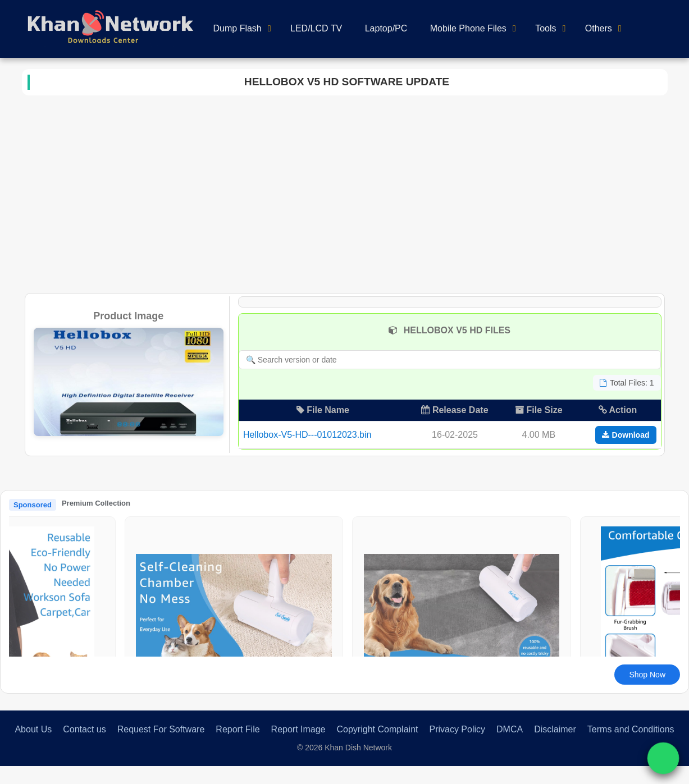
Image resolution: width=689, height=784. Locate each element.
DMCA (510, 729)
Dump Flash (238, 28)
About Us (33, 729)
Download (626, 435)
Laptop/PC (386, 28)
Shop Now (647, 675)
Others (599, 28)
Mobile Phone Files (468, 28)
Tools (546, 28)
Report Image (298, 729)
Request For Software (161, 729)
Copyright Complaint (378, 729)
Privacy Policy (457, 729)
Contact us (84, 729)
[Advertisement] (344, 192)
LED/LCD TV (316, 28)
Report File (238, 729)
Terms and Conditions (631, 729)
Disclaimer (555, 729)
